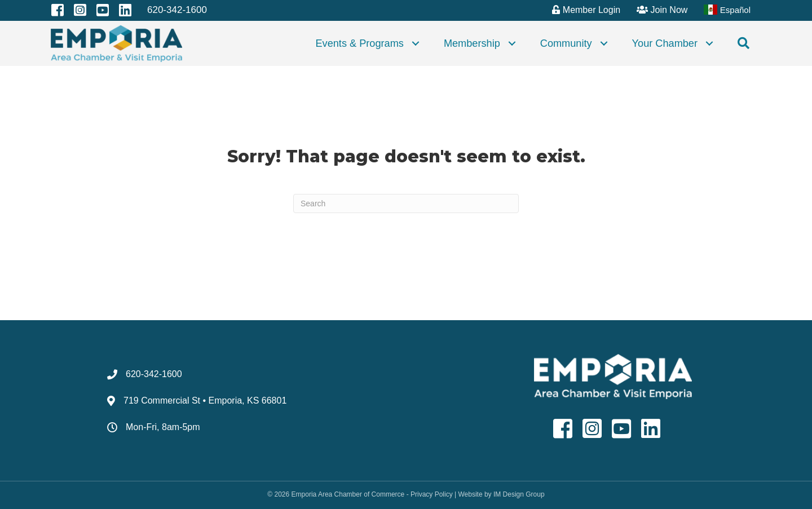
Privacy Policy (432, 494)
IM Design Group (519, 494)
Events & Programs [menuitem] (359, 43)
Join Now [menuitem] (662, 10)
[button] (416, 43)
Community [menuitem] (566, 43)
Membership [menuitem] (472, 43)
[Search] (406, 203)
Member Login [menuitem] (586, 10)
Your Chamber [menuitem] (665, 43)
